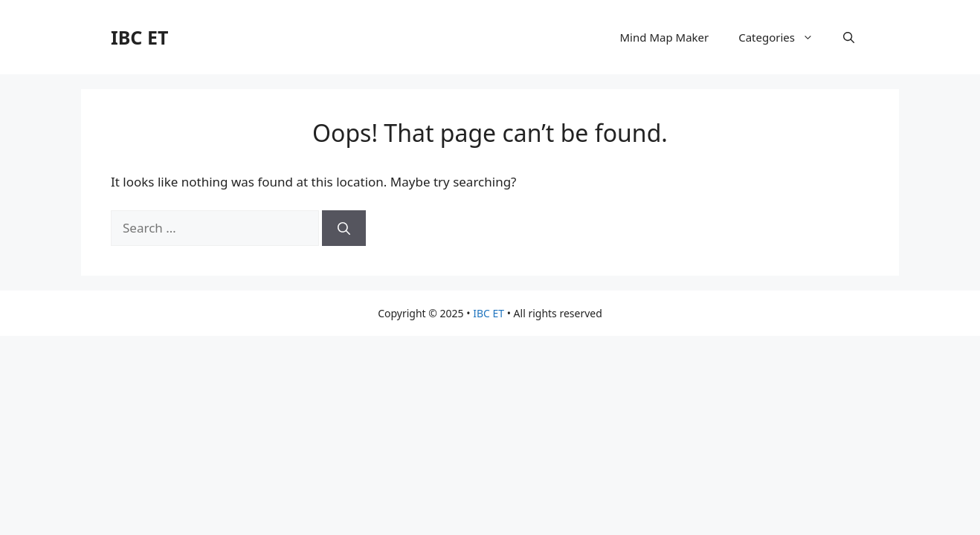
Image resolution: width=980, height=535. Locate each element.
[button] (849, 37)
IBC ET (139, 37)
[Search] (344, 228)
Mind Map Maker (665, 37)
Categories (783, 37)
